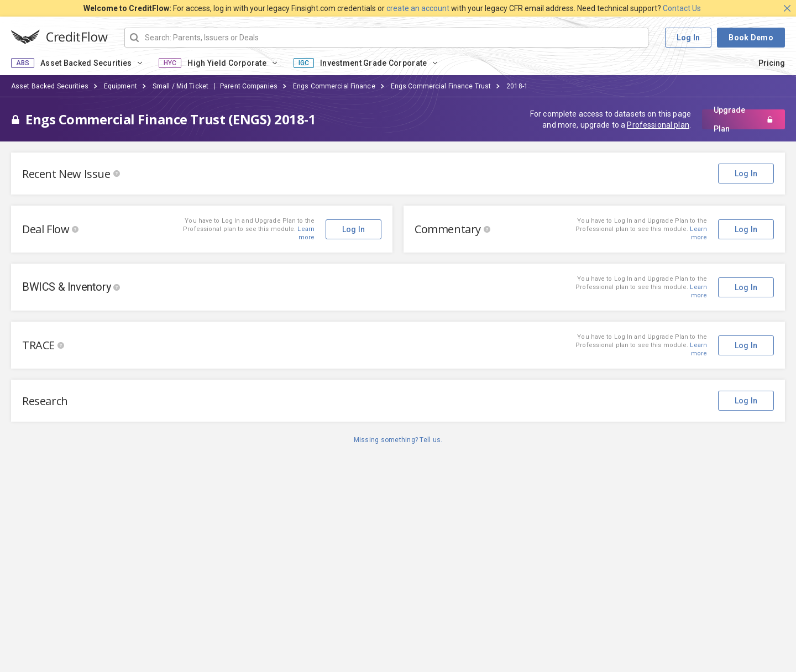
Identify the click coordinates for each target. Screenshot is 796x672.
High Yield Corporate (227, 63)
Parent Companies (249, 86)
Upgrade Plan (743, 119)
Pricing (772, 63)
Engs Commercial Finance (334, 86)
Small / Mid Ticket (180, 86)
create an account (418, 8)
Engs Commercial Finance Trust (441, 86)
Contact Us (682, 8)
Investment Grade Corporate (373, 63)
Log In (688, 38)
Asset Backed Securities (86, 63)
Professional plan (658, 125)
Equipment (121, 86)
